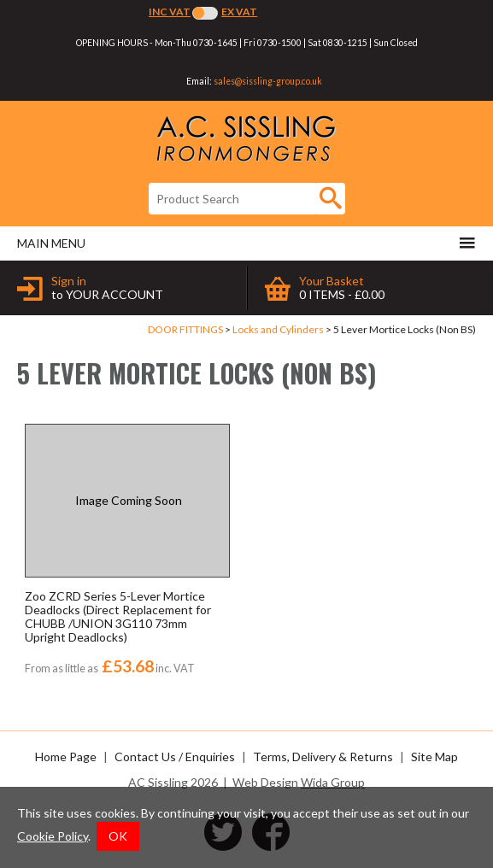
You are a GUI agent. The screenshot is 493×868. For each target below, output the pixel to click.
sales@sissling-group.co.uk (268, 81)
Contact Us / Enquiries (175, 757)
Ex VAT (239, 12)
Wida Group (333, 782)
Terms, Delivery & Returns (323, 757)
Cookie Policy (53, 836)
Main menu (246, 243)
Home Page (66, 757)
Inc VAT (170, 12)
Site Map (434, 757)
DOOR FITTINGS (185, 329)
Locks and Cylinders (278, 329)
